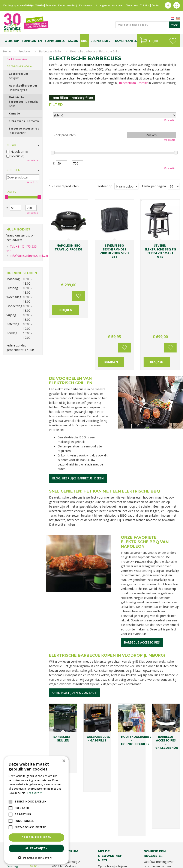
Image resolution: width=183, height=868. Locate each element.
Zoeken (14, 170)
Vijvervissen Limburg (120, 848)
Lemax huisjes (98, 848)
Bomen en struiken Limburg (105, 844)
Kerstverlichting (78, 848)
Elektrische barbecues (24, 102)
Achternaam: (123, 729)
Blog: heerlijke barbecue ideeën (78, 390)
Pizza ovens (24, 121)
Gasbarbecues (19, 76)
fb (168, 5)
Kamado (14, 114)
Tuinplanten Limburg (135, 844)
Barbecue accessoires (142, 554)
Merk (11, 145)
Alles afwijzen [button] (37, 848)
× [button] (64, 761)
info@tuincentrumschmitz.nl (29, 256)
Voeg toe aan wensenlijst (79, 259)
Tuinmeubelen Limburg (76, 852)
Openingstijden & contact (74, 604)
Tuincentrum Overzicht (166, 864)
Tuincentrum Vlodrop (162, 844)
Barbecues (20, 66)
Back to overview (17, 59)
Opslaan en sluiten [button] (36, 837)
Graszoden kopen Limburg (150, 848)
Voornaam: (106, 729)
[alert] (36, 810)
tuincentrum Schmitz (133, 83)
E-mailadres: (108, 745)
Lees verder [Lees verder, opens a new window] (34, 793)
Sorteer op (105, 186)
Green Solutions (140, 864)
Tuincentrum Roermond (106, 852)
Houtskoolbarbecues (24, 88)
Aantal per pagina (154, 186)
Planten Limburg (77, 844)
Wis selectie (169, 120)
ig (177, 5)
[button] (36, 857)
